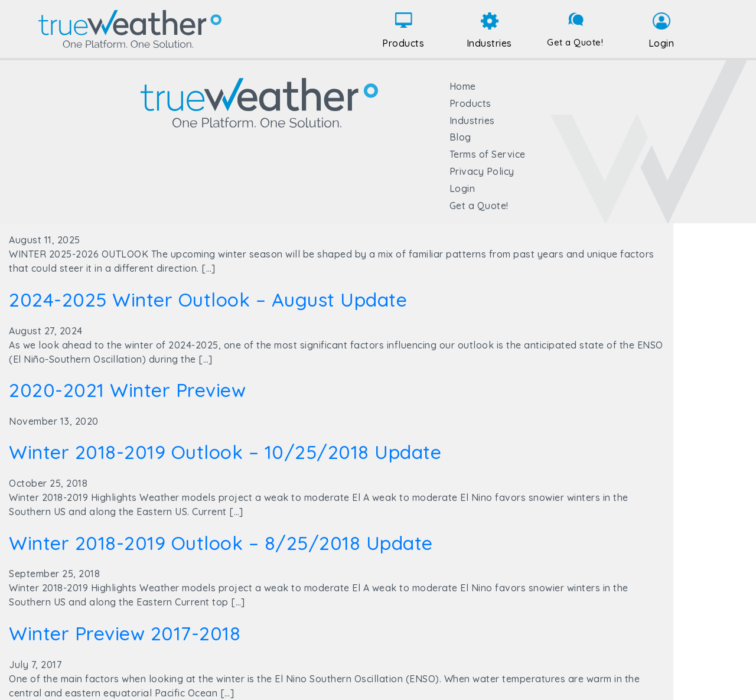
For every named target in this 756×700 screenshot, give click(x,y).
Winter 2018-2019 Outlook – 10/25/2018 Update (225, 452)
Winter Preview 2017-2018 (125, 633)
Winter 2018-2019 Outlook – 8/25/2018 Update (221, 543)
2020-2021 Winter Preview (127, 390)
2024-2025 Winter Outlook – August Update (208, 299)
